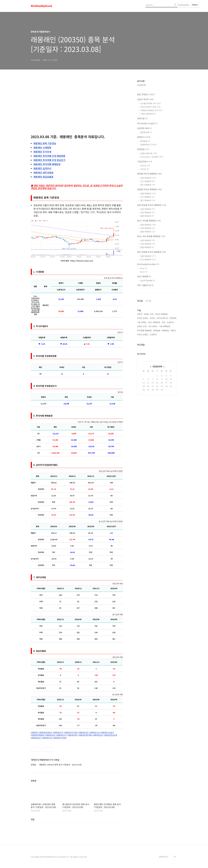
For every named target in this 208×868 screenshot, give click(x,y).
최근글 (140, 301)
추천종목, (173, 318)
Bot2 (144, 272)
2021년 (145, 166)
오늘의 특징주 (145, 99)
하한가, (173, 330)
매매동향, (166, 330)
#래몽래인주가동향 (60, 738)
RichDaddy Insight (147, 123)
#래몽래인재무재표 (85, 735)
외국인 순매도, (143, 334)
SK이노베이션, (162, 318)
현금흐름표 (43, 177)
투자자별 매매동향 (47, 164)
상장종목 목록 (144, 128)
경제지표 (142, 118)
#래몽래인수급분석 (107, 732)
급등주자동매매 (148, 281)
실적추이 (42, 168)
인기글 (148, 301)
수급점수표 (141, 85)
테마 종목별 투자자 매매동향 (152, 252)
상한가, (140, 314)
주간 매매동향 (148, 181)
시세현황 (42, 147)
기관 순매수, (153, 326)
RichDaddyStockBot (148, 264)
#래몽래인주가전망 (71, 732)
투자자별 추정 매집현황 (49, 156)
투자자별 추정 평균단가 (49, 160)
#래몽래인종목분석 (45, 732)
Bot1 (144, 268)
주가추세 (42, 152)
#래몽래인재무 (72, 735)
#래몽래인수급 (95, 732)
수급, (164, 322)
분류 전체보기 (146, 94)
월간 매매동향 (148, 185)
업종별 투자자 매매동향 (149, 189)
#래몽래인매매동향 (38, 735)
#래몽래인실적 (50, 735)
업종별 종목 (146, 132)
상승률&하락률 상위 (151, 103)
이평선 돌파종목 (148, 114)
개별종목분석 (148, 145)
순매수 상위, (142, 326)
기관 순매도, (142, 322)
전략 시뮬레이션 (145, 285)
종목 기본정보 (45, 143)
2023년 (145, 169)
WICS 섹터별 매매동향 (149, 221)
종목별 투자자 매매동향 (149, 174)
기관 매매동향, (165, 326)
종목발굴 (145, 141)
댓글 (33, 819)
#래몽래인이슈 (47, 738)
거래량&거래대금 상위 (151, 110)
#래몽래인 (34, 732)
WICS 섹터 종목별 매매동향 (151, 236)
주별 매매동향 (148, 212)
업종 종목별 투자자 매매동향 (152, 205)
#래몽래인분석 (36, 738)
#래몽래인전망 (83, 732)
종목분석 (144, 137)
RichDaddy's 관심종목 (152, 157)
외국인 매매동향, (162, 314)
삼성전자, (154, 334)
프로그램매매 (144, 276)
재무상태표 (43, 173)
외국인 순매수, (143, 318)
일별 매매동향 (148, 178)
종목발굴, (157, 330)
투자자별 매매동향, (145, 330)
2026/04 (157, 366)
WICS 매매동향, (154, 322)
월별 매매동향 (147, 216)
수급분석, (170, 322)
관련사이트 (163, 857)
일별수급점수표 (149, 153)
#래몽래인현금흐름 (110, 735)
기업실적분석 (145, 161)
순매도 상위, (149, 314)
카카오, (153, 318)
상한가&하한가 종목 (151, 107)
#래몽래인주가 (58, 732)
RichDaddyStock (41, 6)
